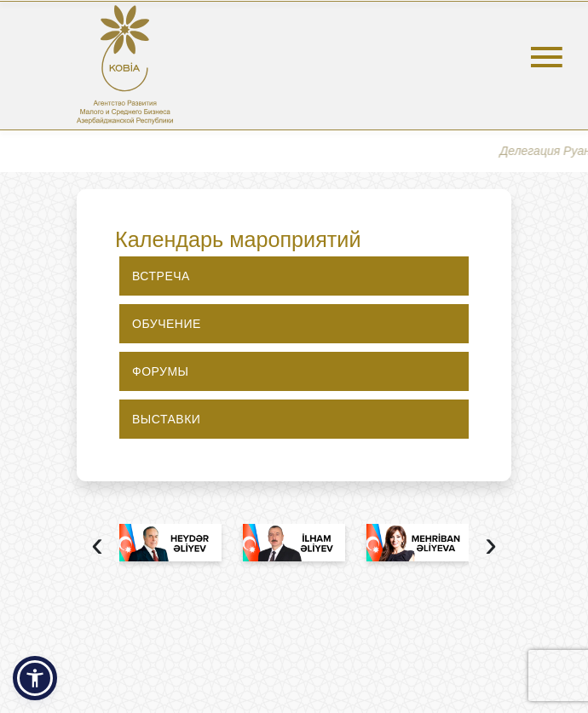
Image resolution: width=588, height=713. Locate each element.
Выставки (166, 419)
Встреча (161, 276)
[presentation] (97, 546)
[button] (35, 678)
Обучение (167, 324)
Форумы (161, 371)
